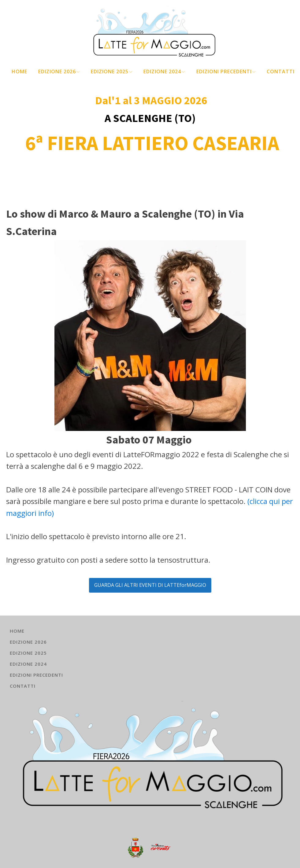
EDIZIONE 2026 (59, 72)
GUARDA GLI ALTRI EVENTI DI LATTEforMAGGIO (150, 585)
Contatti (281, 72)
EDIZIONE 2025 (112, 72)
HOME (19, 72)
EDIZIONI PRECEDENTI (226, 72)
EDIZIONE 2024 (164, 72)
